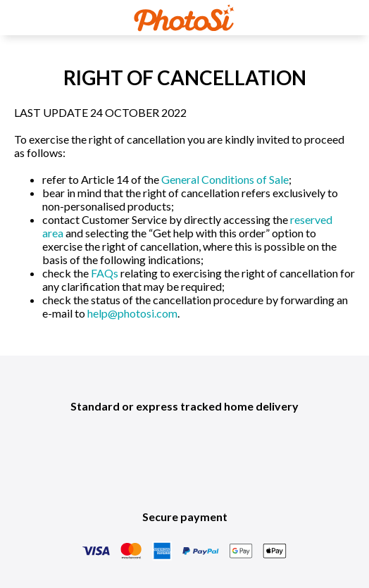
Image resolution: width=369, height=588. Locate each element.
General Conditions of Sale (225, 179)
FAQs (105, 273)
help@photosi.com (132, 313)
